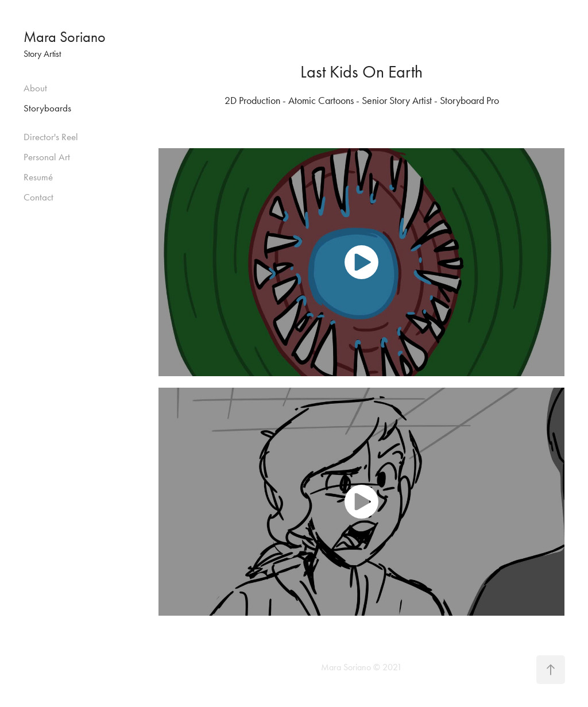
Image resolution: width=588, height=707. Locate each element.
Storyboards (47, 108)
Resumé (38, 177)
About (35, 88)
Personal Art (47, 157)
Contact (38, 197)
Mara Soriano (65, 37)
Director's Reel (51, 137)
